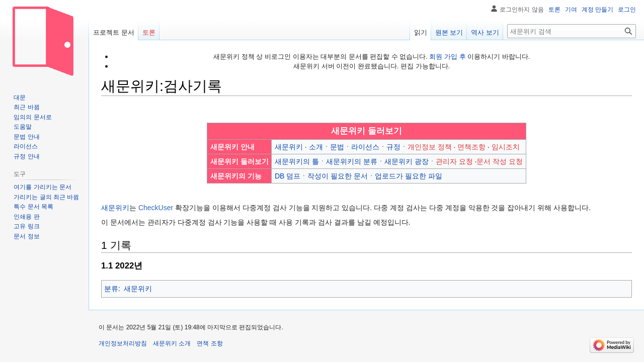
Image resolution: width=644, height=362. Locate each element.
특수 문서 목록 (33, 207)
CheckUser (156, 208)
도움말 (23, 127)
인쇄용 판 (26, 217)
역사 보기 (485, 32)
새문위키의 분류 (352, 161)
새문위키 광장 (407, 161)
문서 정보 (26, 236)
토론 (554, 10)
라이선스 (365, 147)
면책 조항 (210, 343)
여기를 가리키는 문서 (43, 187)
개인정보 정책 (430, 147)
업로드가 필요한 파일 (409, 176)
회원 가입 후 (447, 57)
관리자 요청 (454, 161)
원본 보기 (449, 32)
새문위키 (289, 147)
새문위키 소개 (172, 343)
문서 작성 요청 (500, 161)
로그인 (627, 10)
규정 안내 (26, 156)
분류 (111, 289)
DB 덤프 (288, 176)
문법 (337, 147)
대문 (20, 98)
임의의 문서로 (32, 117)
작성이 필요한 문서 (338, 176)
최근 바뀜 (26, 107)
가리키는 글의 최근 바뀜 (46, 197)
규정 (393, 147)
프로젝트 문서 (114, 32)
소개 (316, 147)
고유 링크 (26, 226)
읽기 (421, 32)
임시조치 (506, 147)
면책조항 (471, 147)
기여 (571, 10)
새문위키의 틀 (297, 161)
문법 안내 (26, 137)
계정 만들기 (597, 10)
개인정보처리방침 (123, 343)
